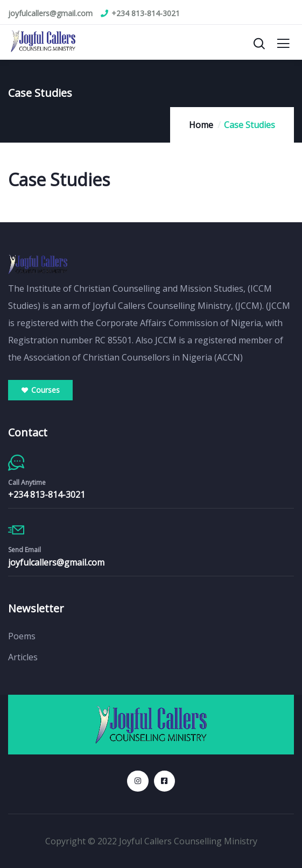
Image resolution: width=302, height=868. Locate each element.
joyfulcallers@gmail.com (56, 562)
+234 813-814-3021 (47, 495)
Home (201, 125)
